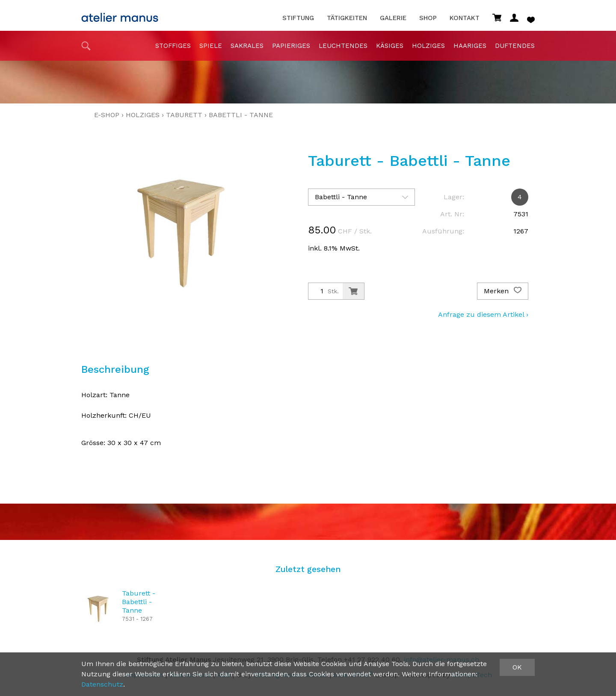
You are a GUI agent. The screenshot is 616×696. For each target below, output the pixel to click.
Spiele (211, 46)
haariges (470, 46)
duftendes (515, 46)
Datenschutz (102, 684)
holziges (428, 46)
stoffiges (173, 46)
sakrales (247, 46)
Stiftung (298, 18)
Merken (503, 291)
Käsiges (390, 46)
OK (517, 667)
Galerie (393, 18)
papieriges (291, 46)
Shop (428, 18)
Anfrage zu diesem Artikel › (483, 314)
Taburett (184, 115)
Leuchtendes (343, 46)
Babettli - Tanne (241, 115)
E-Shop (107, 115)
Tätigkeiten (347, 18)
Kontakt (465, 18)
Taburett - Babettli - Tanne (139, 602)
